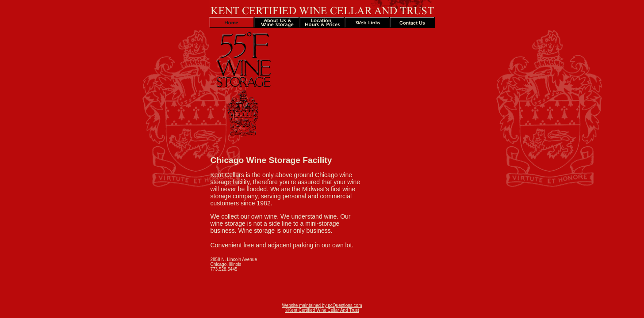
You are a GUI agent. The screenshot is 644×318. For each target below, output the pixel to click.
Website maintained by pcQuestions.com (322, 305)
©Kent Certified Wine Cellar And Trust (322, 310)
